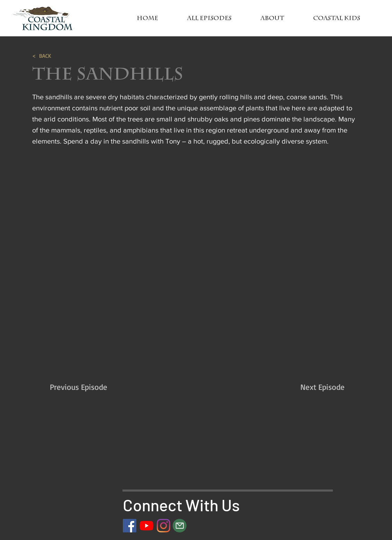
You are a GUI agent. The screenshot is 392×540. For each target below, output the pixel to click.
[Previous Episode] (95, 387)
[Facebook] (130, 526)
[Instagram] (163, 526)
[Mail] (180, 526)
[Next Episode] (305, 387)
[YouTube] (147, 526)
